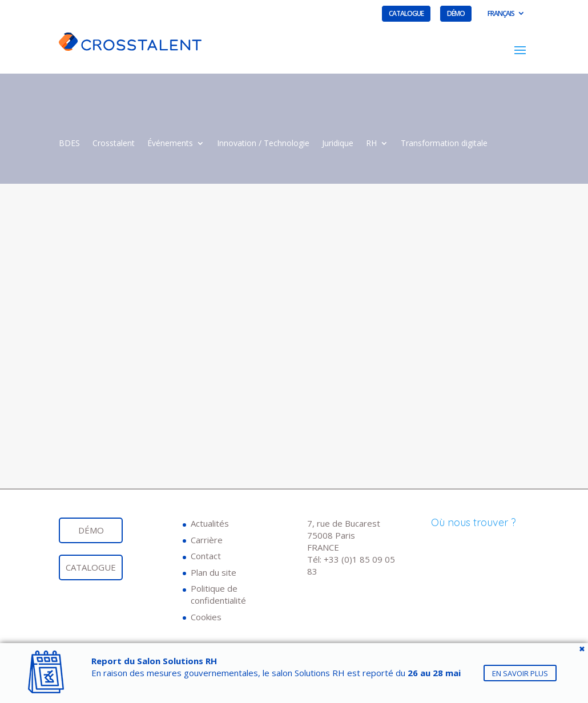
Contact (206, 556)
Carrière (207, 540)
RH (371, 144)
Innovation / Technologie (263, 144)
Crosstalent (114, 144)
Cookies (206, 617)
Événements (170, 144)
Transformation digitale (444, 144)
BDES (69, 144)
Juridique (338, 144)
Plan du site (214, 572)
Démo (456, 13)
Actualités (210, 523)
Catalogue (406, 13)
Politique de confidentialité (218, 594)
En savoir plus (520, 673)
